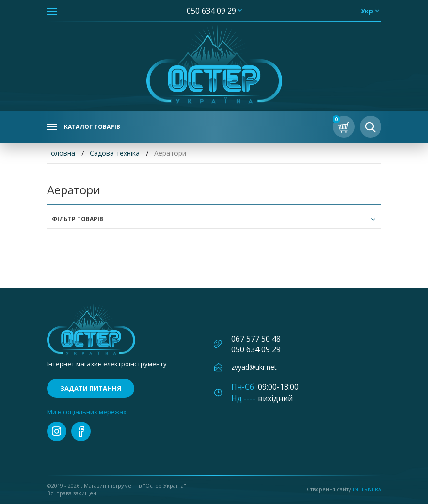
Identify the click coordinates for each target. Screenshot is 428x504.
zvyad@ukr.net (254, 367)
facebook (81, 431)
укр (367, 11)
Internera (367, 489)
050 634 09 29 (211, 11)
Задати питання (91, 388)
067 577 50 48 (256, 339)
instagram (57, 431)
